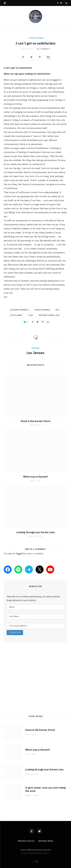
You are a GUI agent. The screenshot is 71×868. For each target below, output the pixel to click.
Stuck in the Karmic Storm (36, 421)
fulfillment (17, 315)
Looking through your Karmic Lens (36, 532)
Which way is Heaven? (36, 477)
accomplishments (20, 310)
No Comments (43, 49)
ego (57, 310)
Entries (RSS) (46, 841)
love (31, 315)
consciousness (37, 38)
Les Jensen (35, 353)
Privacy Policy (26, 841)
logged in (21, 553)
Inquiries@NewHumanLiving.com (35, 850)
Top (36, 862)
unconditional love (49, 315)
